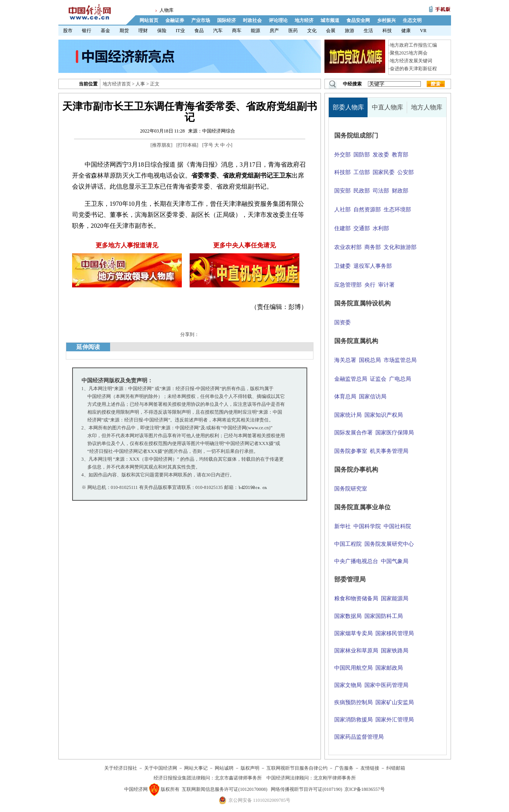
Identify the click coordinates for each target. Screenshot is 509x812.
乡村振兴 (386, 20)
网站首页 (149, 20)
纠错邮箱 (396, 768)
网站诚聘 (224, 768)
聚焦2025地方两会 (409, 53)
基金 (105, 31)
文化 (312, 31)
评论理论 (278, 20)
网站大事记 (196, 768)
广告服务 (344, 768)
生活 (368, 31)
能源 (255, 31)
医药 (293, 31)
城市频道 (330, 20)
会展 (331, 31)
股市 (68, 31)
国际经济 (226, 20)
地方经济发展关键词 (411, 61)
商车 (237, 31)
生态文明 (412, 20)
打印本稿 (187, 145)
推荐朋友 (161, 145)
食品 (199, 31)
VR (423, 31)
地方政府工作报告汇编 (413, 45)
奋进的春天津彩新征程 (413, 69)
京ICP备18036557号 (365, 789)
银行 (87, 31)
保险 (162, 31)
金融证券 (175, 20)
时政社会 (252, 20)
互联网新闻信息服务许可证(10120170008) (225, 789)
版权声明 (250, 768)
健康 (406, 31)
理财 (143, 31)
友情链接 (370, 768)
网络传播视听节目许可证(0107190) (306, 789)
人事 (140, 84)
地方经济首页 (117, 84)
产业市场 (201, 20)
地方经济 (304, 20)
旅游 (350, 31)
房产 (274, 31)
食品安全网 (358, 20)
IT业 (180, 31)
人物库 (167, 10)
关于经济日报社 (121, 768)
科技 (387, 31)
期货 (124, 31)
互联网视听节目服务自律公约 (297, 768)
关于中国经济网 (161, 768)
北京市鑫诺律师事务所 (238, 778)
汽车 (218, 31)
